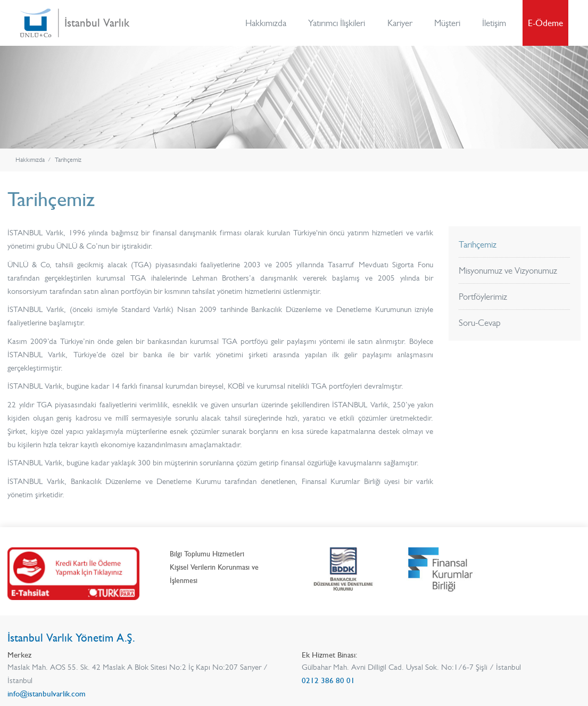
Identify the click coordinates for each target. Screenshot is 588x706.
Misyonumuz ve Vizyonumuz (508, 270)
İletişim (494, 23)
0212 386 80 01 (328, 680)
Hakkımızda (266, 23)
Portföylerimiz (483, 297)
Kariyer (400, 23)
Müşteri (447, 23)
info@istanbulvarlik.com (47, 694)
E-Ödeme (545, 23)
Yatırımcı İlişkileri (337, 23)
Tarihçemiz (68, 160)
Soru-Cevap (480, 323)
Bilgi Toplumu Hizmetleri (207, 554)
